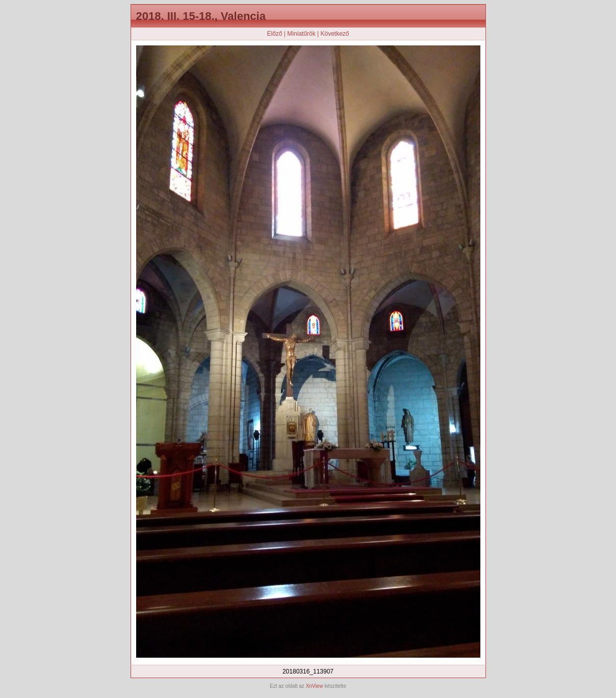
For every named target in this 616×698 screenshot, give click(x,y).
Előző (274, 34)
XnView (315, 686)
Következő (335, 34)
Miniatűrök (301, 34)
